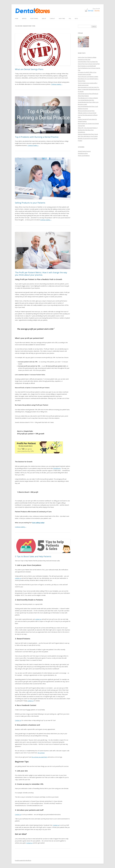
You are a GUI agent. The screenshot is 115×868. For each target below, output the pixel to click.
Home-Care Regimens (84, 156)
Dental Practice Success (84, 151)
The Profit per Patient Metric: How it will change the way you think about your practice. (41, 274)
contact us (18, 578)
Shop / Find (62, 19)
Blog (76, 19)
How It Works (34, 19)
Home (17, 19)
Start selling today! (38, 523)
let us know (41, 753)
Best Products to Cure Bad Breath (87, 66)
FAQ (70, 19)
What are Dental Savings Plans (29, 69)
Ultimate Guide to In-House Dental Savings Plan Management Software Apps (88, 115)
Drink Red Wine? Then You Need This (88, 62)
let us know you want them (39, 757)
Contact (52, 19)
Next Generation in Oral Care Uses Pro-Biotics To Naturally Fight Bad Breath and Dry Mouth (89, 89)
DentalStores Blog (83, 153)
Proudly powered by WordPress (23, 860)
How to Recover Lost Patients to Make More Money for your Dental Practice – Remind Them (88, 79)
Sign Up (44, 19)
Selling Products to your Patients (30, 203)
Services (24, 19)
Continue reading (57, 84)
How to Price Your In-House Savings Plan (89, 64)
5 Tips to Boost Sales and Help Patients (33, 556)
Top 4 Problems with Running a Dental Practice (37, 137)
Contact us (18, 720)
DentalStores (57, 468)
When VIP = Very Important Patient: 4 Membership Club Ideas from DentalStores (88, 130)
